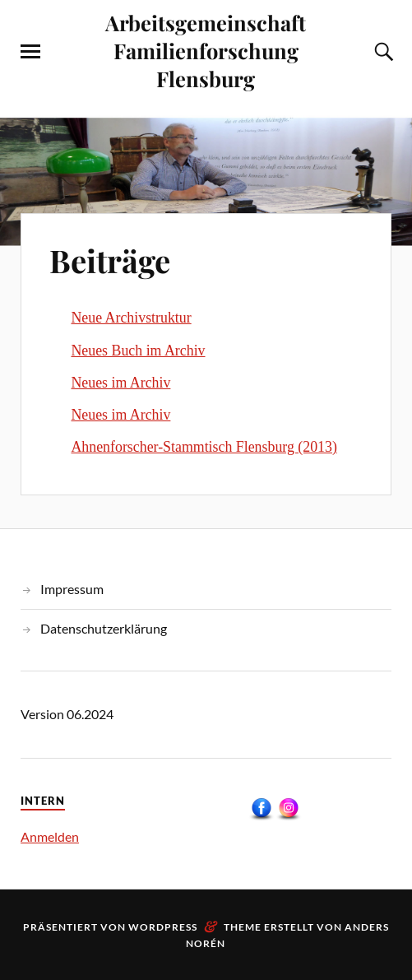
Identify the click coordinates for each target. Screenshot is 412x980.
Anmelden (50, 836)
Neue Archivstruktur (131, 318)
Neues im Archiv (120, 383)
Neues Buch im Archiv (138, 351)
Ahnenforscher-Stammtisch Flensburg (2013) (204, 447)
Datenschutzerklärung (104, 628)
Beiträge (110, 260)
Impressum (72, 589)
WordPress (163, 927)
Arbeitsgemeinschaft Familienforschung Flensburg (206, 50)
